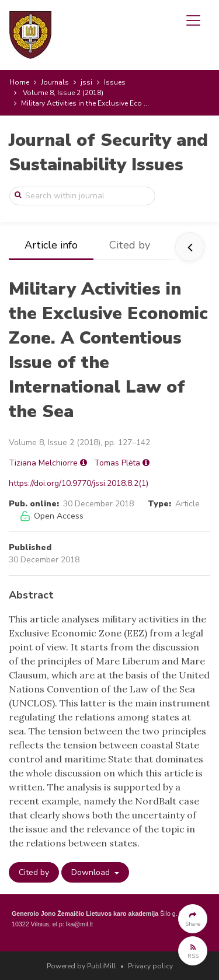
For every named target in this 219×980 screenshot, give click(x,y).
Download (92, 872)
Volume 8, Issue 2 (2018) (63, 93)
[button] (193, 919)
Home (19, 82)
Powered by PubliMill (81, 966)
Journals (55, 82)
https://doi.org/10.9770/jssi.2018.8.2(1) (79, 483)
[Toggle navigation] (193, 20)
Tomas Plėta (117, 463)
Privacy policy (150, 966)
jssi (86, 82)
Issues (115, 82)
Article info (51, 245)
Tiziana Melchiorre (43, 463)
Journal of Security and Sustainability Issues (108, 153)
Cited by (130, 245)
